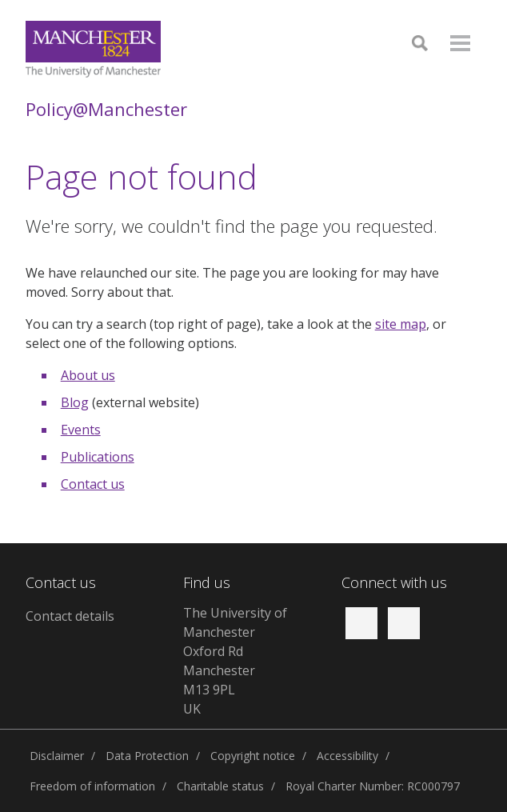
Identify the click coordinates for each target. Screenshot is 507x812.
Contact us (93, 484)
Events (81, 430)
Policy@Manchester (106, 109)
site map (401, 324)
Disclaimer (57, 756)
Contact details (70, 616)
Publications (98, 457)
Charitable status (220, 786)
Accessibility (347, 756)
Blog (75, 402)
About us (88, 375)
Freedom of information (92, 786)
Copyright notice (253, 756)
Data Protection (147, 756)
